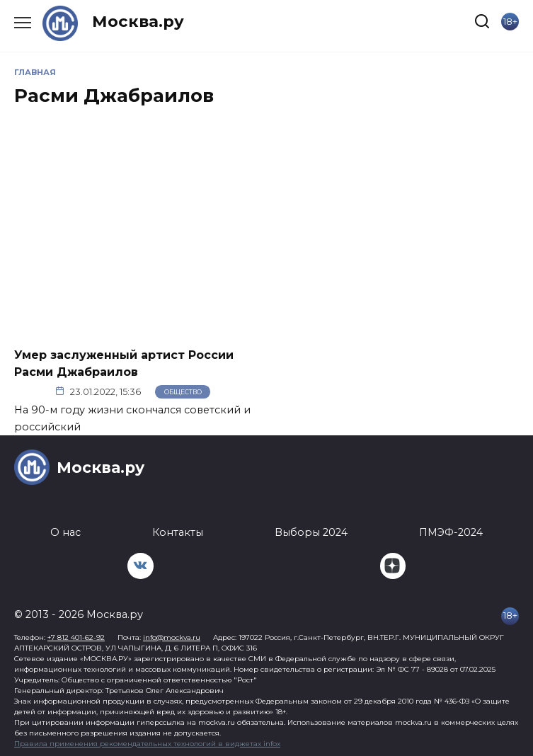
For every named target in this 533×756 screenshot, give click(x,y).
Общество (183, 392)
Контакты (178, 532)
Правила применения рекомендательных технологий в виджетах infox (147, 744)
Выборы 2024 (311, 532)
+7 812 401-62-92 (76, 637)
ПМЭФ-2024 (451, 532)
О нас (65, 532)
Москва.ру (138, 21)
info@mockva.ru (172, 637)
